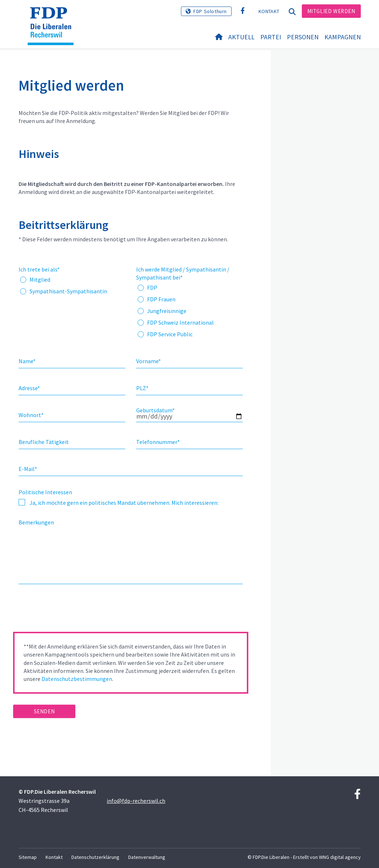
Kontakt (269, 11)
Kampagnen (343, 37)
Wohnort (31, 415)
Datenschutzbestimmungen (77, 679)
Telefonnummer (158, 442)
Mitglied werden (331, 11)
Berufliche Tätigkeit (44, 442)
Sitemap (28, 857)
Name (27, 361)
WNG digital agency (340, 857)
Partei (271, 37)
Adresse (29, 388)
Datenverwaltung (147, 857)
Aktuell (241, 37)
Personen (303, 37)
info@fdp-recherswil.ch (136, 801)
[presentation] (68, 610)
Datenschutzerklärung (95, 857)
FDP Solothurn (210, 11)
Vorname (149, 361)
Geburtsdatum (155, 410)
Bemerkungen (36, 522)
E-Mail (28, 469)
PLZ (142, 388)
